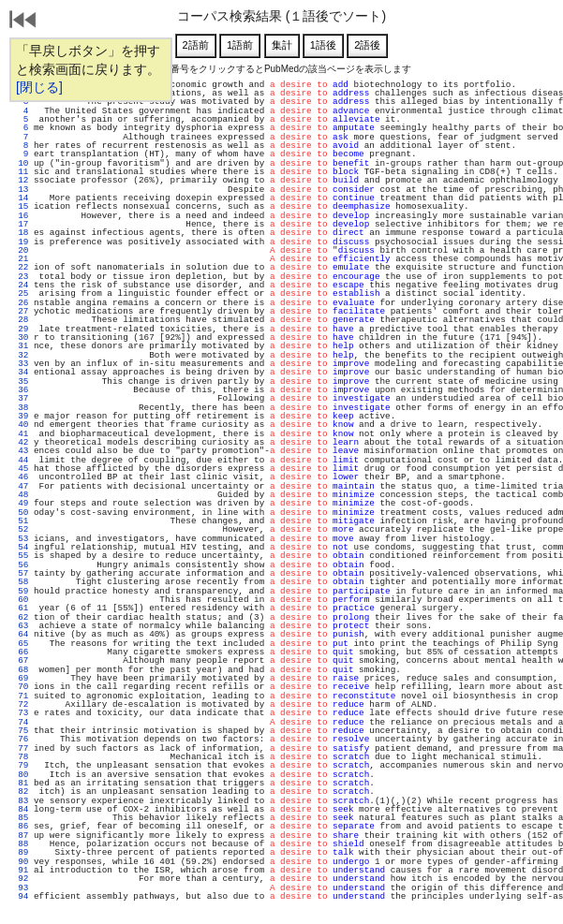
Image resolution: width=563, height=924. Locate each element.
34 (21, 372)
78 (21, 757)
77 (21, 748)
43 (21, 451)
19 (21, 242)
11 (21, 172)
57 (21, 573)
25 (21, 293)
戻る (23, 22)
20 (21, 250)
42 (21, 442)
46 (21, 477)
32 (21, 355)
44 (21, 460)
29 (21, 329)
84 (21, 809)
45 (21, 469)
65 (21, 644)
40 (21, 425)
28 (21, 320)
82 (21, 792)
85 (21, 818)
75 (21, 731)
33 (21, 364)
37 (21, 398)
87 (21, 836)
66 (21, 652)
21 (21, 259)
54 (21, 547)
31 (21, 346)
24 (21, 285)
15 (21, 206)
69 (21, 678)
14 (21, 198)
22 (21, 267)
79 (21, 765)
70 (21, 687)
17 (21, 224)
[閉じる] (39, 87)
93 (21, 888)
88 (21, 844)
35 (21, 381)
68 (21, 670)
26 (21, 303)
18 (21, 233)
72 (21, 704)
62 (21, 617)
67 (21, 660)
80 (21, 775)
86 (21, 826)
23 (21, 277)
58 (21, 582)
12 (21, 180)
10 (21, 163)
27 (21, 311)
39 (21, 416)
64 (21, 634)
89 (21, 852)
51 (21, 521)
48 (21, 495)
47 (21, 486)
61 (21, 608)
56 (21, 565)
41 (21, 434)
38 (21, 408)
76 (21, 739)
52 (21, 529)
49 (21, 503)
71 (21, 696)
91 (21, 870)
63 (21, 626)
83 (21, 801)
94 (21, 896)
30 (21, 337)
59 (21, 591)
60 (21, 600)
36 (21, 390)
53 (21, 539)
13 (21, 190)
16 (21, 216)
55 (21, 556)
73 (21, 713)
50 (21, 513)
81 (21, 783)
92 (21, 879)
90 (21, 862)
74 (21, 722)
